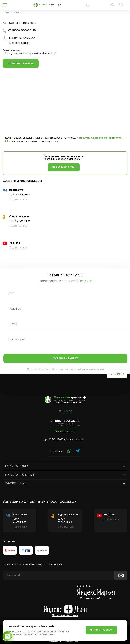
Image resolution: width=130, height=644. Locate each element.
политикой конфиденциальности (87, 369)
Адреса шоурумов (63, 167)
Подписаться (18, 200)
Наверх (119, 374)
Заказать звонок (65, 431)
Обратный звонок (21, 64)
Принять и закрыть (101, 630)
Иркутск (67, 411)
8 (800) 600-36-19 (65, 421)
